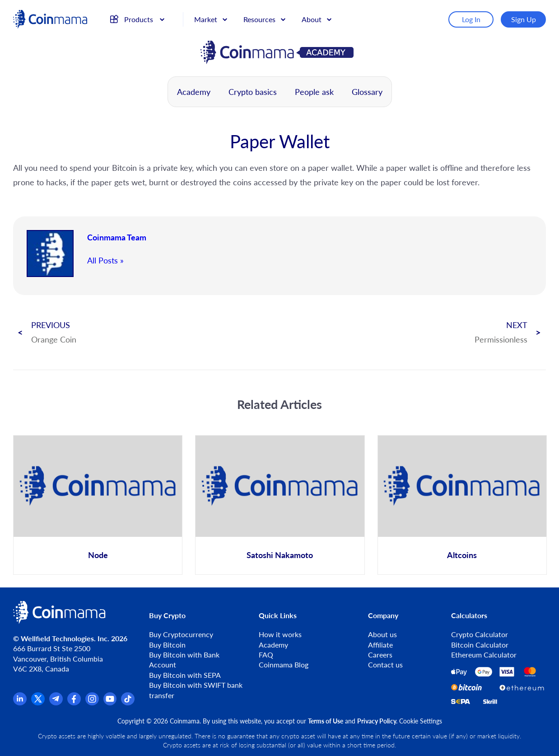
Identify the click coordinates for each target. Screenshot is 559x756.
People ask (314, 92)
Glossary (367, 92)
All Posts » (105, 260)
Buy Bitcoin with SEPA (185, 675)
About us (382, 634)
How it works (280, 634)
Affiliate (380, 645)
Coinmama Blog (284, 664)
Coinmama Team (117, 237)
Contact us (385, 664)
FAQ (266, 655)
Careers (380, 655)
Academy (194, 92)
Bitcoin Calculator (480, 645)
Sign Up (524, 19)
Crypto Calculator (480, 634)
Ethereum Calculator (484, 655)
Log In (471, 19)
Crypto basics (253, 92)
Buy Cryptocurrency (181, 634)
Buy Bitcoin (167, 645)
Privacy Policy (377, 721)
